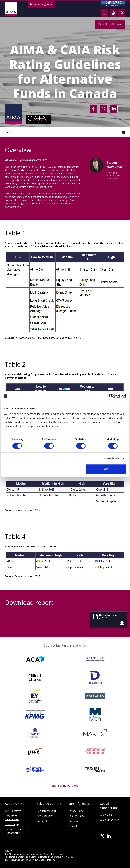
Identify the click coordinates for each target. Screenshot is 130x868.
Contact (73, 826)
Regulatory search (47, 811)
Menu (65, 132)
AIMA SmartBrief (109, 820)
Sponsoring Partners (65, 786)
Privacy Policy (76, 811)
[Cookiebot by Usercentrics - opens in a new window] (111, 396)
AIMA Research (45, 816)
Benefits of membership (12, 818)
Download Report (110, 24)
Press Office (43, 821)
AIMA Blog (106, 815)
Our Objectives (13, 811)
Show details (112, 458)
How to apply (12, 824)
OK (106, 469)
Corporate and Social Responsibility (16, 831)
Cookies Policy (76, 816)
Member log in (41, 4)
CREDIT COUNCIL (113, 3)
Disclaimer (74, 821)
